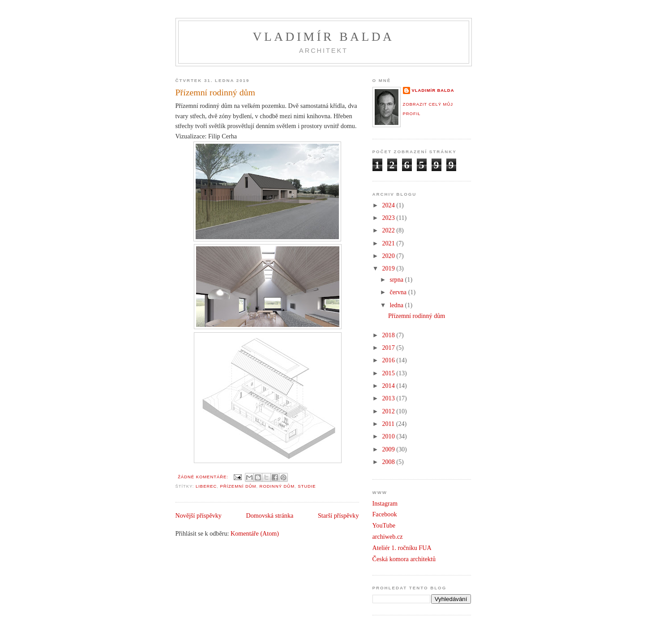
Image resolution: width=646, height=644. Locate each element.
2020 (389, 256)
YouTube (384, 525)
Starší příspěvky (338, 515)
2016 (389, 360)
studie (307, 486)
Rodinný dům (277, 486)
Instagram (385, 503)
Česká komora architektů (404, 559)
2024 (389, 205)
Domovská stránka (270, 515)
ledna (397, 305)
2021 (389, 243)
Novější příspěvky (199, 515)
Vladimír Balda (324, 37)
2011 (389, 424)
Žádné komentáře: (204, 477)
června (399, 292)
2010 (389, 436)
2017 (389, 348)
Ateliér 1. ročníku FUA (402, 548)
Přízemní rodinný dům (215, 92)
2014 (389, 386)
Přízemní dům (238, 486)
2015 (389, 373)
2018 (389, 335)
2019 (389, 268)
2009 (389, 449)
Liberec (206, 486)
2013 (389, 398)
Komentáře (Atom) (255, 533)
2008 (389, 462)
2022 (389, 230)
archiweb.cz (388, 537)
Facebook (385, 514)
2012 (389, 411)
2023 (389, 218)
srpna (397, 279)
